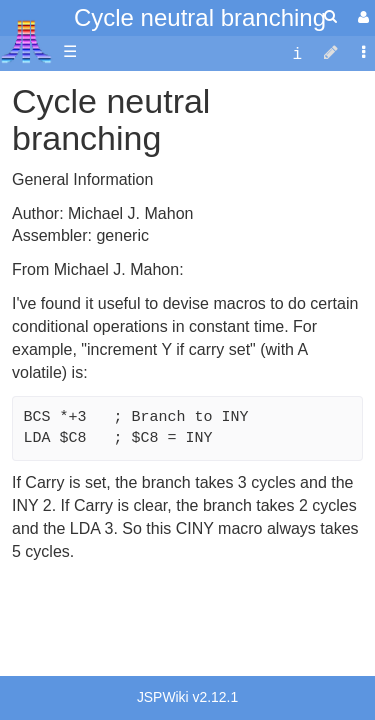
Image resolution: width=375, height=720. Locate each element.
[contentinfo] (297, 52)
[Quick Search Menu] (330, 16)
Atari (26, 41)
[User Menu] (361, 17)
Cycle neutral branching (200, 17)
